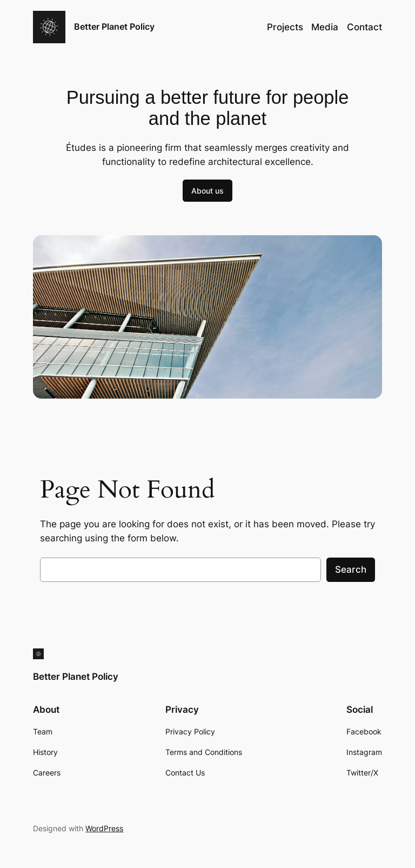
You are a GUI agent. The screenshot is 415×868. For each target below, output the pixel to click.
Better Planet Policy (114, 26)
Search (351, 569)
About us (207, 191)
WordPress (104, 828)
